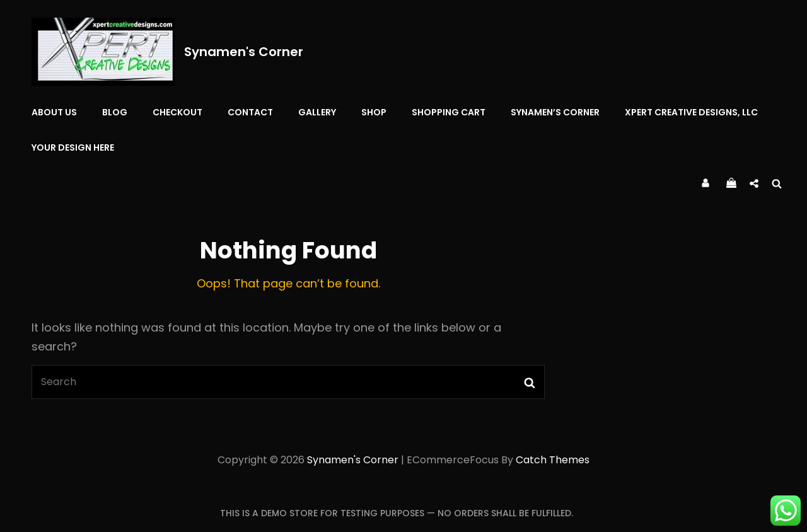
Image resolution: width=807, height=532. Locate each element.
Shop (374, 112)
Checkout (177, 112)
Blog (115, 112)
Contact (250, 112)
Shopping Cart (449, 112)
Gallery (317, 112)
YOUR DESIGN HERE (73, 147)
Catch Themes (553, 460)
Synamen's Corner (244, 52)
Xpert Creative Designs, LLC (691, 112)
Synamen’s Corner (555, 112)
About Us (54, 112)
